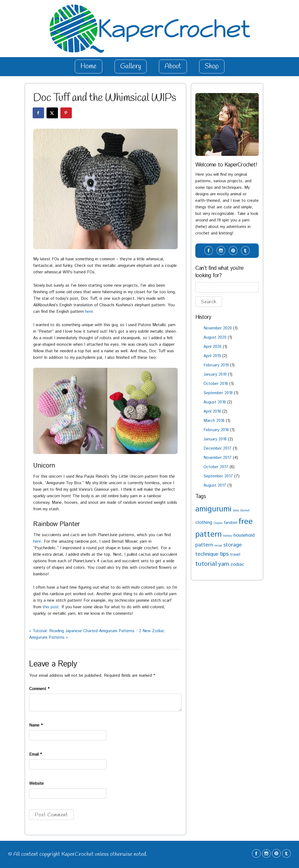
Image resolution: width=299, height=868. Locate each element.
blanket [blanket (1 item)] (245, 511)
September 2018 (218, 393)
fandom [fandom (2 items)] (231, 523)
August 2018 (215, 402)
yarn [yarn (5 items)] (224, 564)
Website (36, 784)
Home (89, 67)
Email (36, 754)
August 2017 (215, 485)
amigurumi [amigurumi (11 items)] (213, 509)
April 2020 (212, 347)
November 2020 (218, 328)
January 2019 (215, 374)
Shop (212, 67)
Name (36, 725)
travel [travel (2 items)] (235, 555)
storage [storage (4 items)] (233, 545)
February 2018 (216, 430)
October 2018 (216, 384)
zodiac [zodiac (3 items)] (237, 564)
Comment (39, 689)
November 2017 (218, 458)
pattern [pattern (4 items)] (204, 545)
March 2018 (214, 421)
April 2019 (212, 356)
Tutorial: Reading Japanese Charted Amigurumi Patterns (82, 631)
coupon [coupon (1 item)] (218, 523)
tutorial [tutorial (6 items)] (206, 564)
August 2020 (215, 337)
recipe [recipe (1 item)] (218, 546)
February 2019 (216, 365)
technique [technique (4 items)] (207, 554)
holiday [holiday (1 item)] (228, 536)
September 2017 (218, 476)
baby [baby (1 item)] (236, 511)
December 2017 (218, 448)
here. (90, 312)
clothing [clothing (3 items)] (204, 523)
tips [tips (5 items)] (224, 554)
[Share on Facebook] (39, 113)
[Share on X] (53, 113)
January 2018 (215, 439)
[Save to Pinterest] (66, 113)
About (173, 67)
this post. (51, 607)
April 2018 (212, 411)
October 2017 (216, 467)
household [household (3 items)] (244, 535)
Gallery (131, 67)
